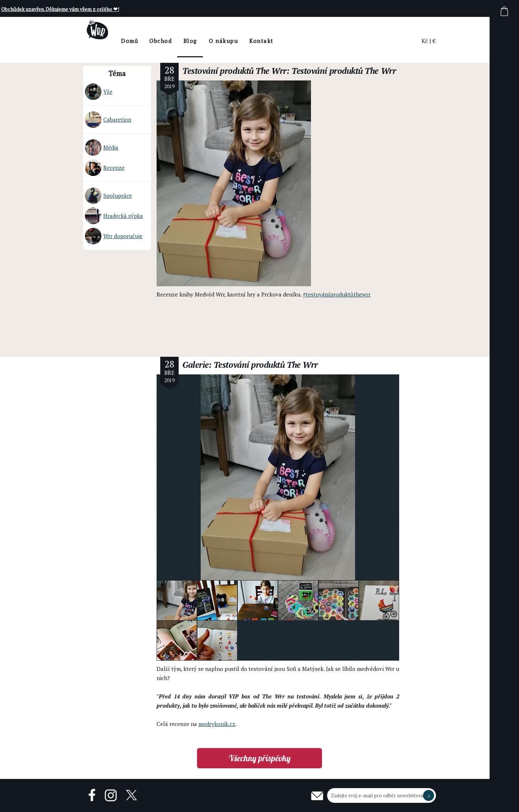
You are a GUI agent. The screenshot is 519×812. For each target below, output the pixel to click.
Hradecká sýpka (114, 216)
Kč (425, 41)
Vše (99, 92)
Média (102, 148)
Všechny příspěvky (260, 758)
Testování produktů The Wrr (235, 71)
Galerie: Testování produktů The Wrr (250, 365)
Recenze (105, 168)
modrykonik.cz (217, 724)
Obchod (180, 41)
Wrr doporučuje (114, 236)
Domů (149, 41)
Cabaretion (108, 120)
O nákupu (243, 41)
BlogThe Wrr (210, 47)
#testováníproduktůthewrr (337, 294)
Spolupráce (108, 196)
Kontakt (281, 41)
